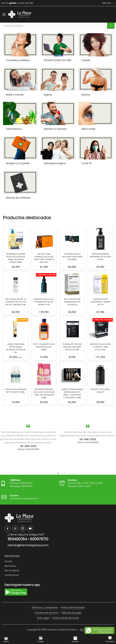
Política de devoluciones (66, 618)
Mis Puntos (10, 566)
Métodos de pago (72, 613)
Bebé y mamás (15, 95)
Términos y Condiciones (45, 607)
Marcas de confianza (18, 198)
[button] (51, 473)
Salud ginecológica (54, 163)
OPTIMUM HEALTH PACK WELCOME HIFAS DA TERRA (72, 257)
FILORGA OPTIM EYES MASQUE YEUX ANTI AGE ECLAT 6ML (72, 347)
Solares (86, 95)
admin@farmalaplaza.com (28, 545)
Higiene (48, 95)
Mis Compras (12, 570)
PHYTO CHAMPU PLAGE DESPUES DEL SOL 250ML (44, 347)
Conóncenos (12, 575)
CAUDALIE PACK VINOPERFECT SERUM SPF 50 (100, 302)
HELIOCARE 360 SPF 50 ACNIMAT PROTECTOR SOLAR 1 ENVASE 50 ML (16, 302)
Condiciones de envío (47, 613)
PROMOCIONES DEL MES (57, 60)
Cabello (86, 60)
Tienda (8, 561)
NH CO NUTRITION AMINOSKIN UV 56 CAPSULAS (72, 302)
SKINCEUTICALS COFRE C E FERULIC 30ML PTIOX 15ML (100, 347)
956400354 (17, 539)
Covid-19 (86, 163)
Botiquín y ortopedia (18, 163)
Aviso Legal (43, 618)
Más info (107, 3)
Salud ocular (89, 129)
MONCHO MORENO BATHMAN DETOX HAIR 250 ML (100, 257)
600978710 (39, 539)
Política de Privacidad (73, 607)
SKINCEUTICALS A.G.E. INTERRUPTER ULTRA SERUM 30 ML (44, 302)
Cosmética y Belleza (18, 60)
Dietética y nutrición (55, 129)
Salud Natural (14, 129)
